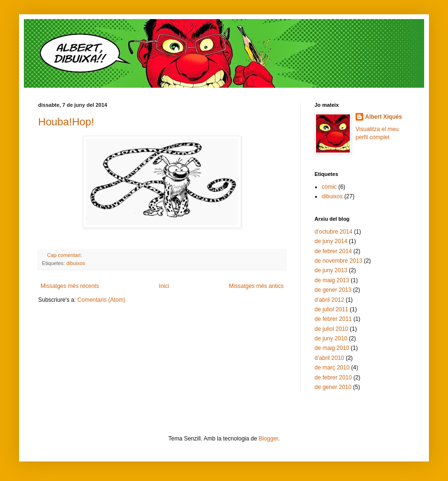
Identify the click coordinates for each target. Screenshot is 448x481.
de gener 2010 (333, 387)
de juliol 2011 (331, 309)
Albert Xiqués (383, 117)
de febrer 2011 (333, 319)
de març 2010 (332, 368)
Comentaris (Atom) (101, 300)
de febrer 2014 (333, 251)
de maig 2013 (332, 280)
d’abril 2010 (329, 358)
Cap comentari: (65, 255)
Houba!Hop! (66, 122)
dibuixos (76, 263)
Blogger (269, 439)
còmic (329, 187)
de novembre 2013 (338, 261)
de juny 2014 (331, 241)
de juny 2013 (331, 270)
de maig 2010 (332, 348)
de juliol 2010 (331, 329)
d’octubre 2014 (333, 232)
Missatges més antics (256, 286)
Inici (164, 286)
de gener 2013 (333, 290)
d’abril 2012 (329, 300)
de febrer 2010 (333, 378)
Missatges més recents (70, 286)
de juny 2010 (331, 338)
